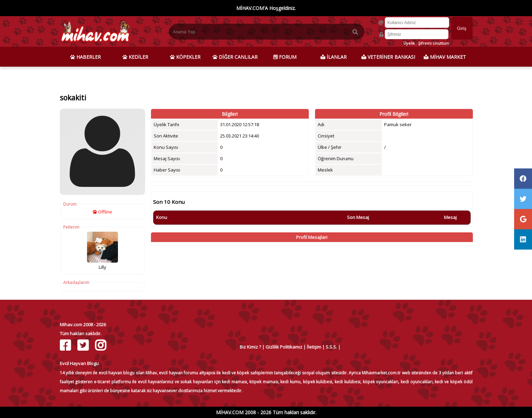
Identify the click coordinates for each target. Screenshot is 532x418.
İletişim (314, 347)
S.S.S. (331, 347)
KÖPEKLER (185, 57)
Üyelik (409, 43)
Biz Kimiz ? (250, 347)
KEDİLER (135, 57)
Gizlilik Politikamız (284, 347)
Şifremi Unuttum (434, 43)
